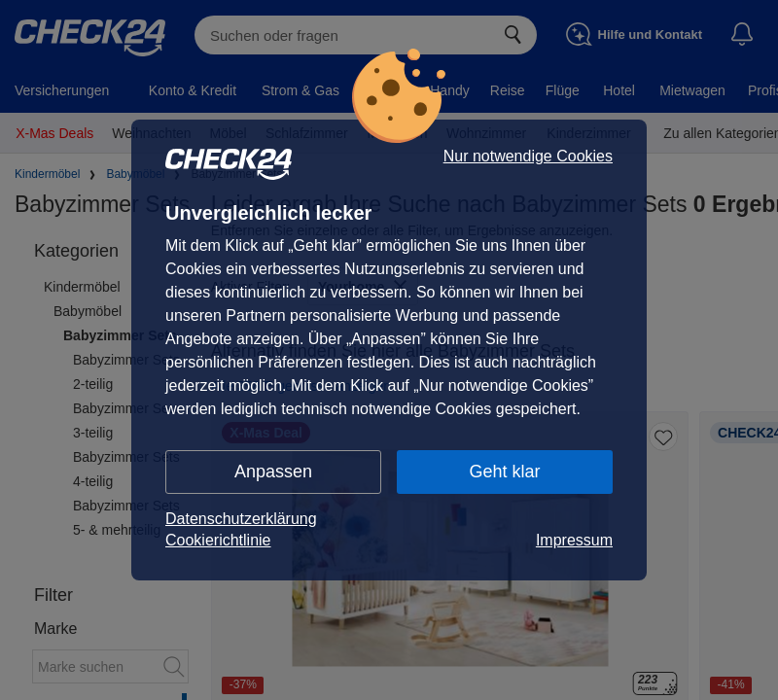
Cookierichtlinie (218, 540)
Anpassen (273, 472)
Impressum (574, 540)
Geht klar (504, 472)
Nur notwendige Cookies (528, 157)
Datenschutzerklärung (241, 519)
